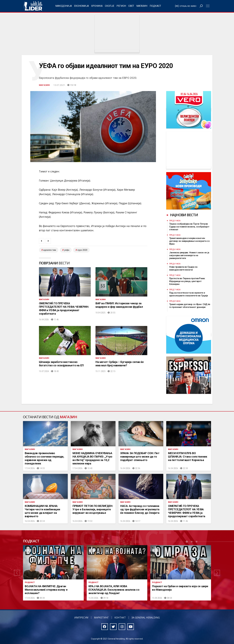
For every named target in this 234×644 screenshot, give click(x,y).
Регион (121, 6)
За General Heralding (146, 618)
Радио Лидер (33, 6)
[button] (17, 573)
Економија (81, 6)
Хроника (97, 6)
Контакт (120, 618)
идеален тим (50, 250)
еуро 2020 (82, 250)
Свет (131, 6)
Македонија (64, 6)
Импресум (81, 618)
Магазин (142, 6)
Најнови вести (184, 215)
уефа (67, 250)
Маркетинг (101, 618)
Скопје (110, 6)
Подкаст (155, 6)
